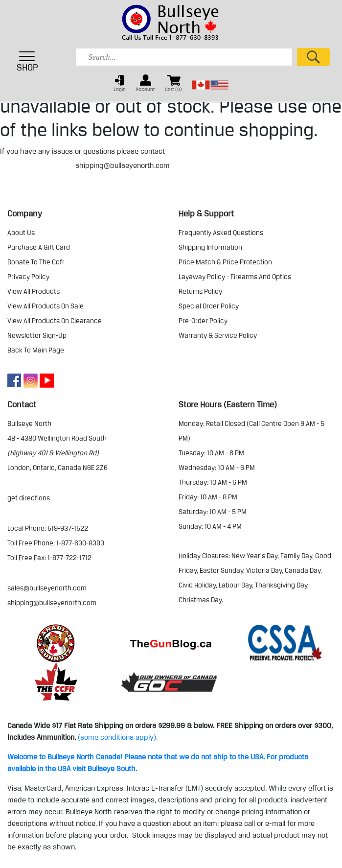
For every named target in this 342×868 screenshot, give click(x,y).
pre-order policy (203, 321)
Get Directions (29, 498)
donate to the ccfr (36, 262)
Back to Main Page (36, 350)
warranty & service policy (218, 335)
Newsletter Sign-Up (37, 335)
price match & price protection (225, 262)
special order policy (209, 306)
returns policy (200, 291)
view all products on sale (46, 306)
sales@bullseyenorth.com (47, 588)
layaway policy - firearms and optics (235, 277)
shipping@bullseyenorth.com (123, 165)
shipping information (210, 247)
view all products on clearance (55, 321)
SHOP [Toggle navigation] (27, 61)
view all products (34, 291)
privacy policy (28, 277)
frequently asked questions (221, 233)
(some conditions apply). (118, 737)
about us (21, 233)
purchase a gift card (39, 247)
